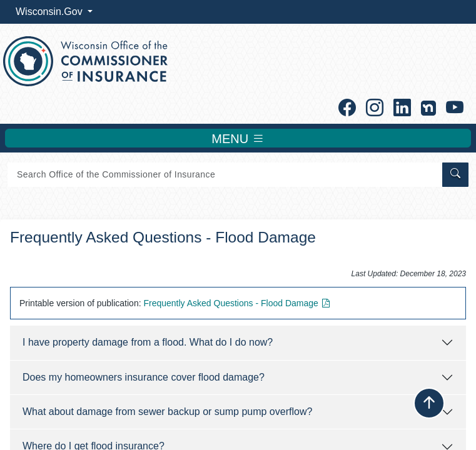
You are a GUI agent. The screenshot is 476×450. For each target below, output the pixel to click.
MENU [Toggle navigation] (238, 138)
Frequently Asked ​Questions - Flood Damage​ (238, 303)
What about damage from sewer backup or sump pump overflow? (167, 412)
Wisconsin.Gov (50, 12)
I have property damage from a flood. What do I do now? (148, 342)
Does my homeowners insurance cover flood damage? (144, 377)
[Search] (224, 175)
